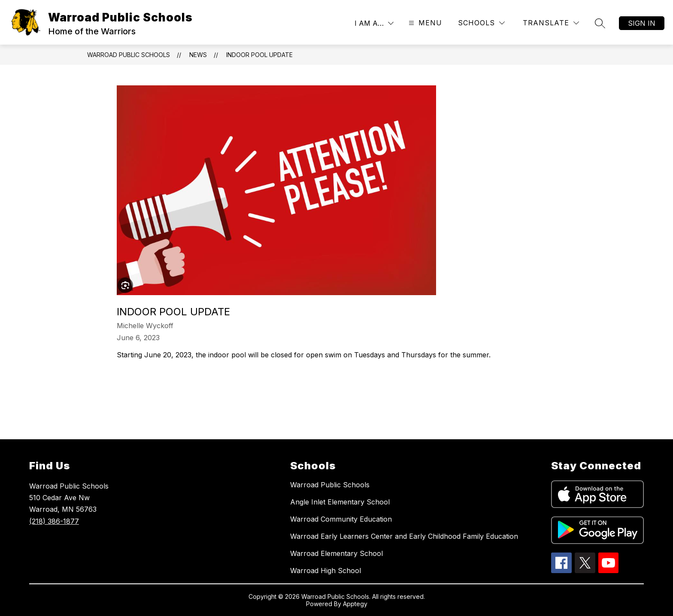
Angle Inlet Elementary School (340, 502)
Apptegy (355, 604)
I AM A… (369, 23)
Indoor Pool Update (259, 55)
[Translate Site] (551, 23)
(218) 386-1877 (54, 521)
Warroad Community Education (341, 519)
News (198, 55)
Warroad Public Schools (129, 55)
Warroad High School (326, 571)
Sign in (642, 23)
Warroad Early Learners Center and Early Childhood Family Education (404, 536)
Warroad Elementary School (336, 553)
